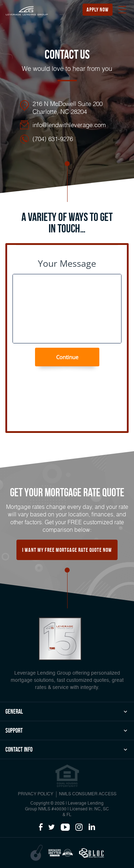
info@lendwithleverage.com (69, 125)
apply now (98, 9)
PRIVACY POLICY (36, 794)
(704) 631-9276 (53, 139)
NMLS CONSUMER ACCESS (88, 794)
